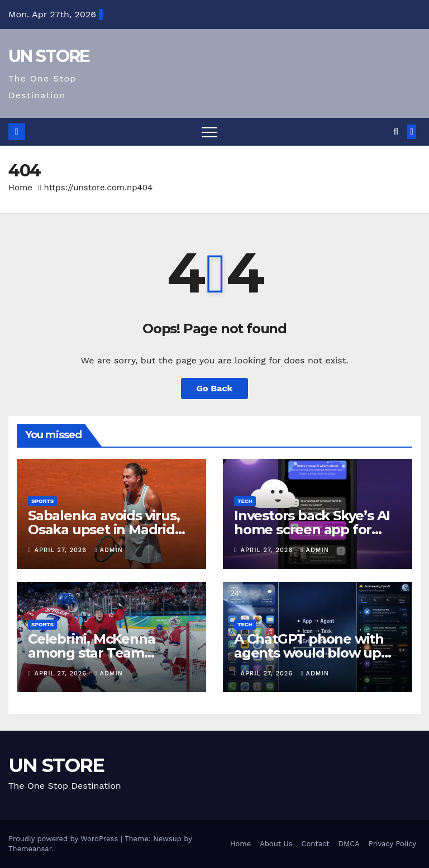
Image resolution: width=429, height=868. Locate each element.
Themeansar (30, 849)
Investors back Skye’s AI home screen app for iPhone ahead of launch (313, 529)
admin (109, 550)
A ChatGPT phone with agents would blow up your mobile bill (309, 653)
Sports (42, 501)
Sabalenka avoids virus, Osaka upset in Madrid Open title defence (104, 529)
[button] (396, 131)
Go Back (215, 388)
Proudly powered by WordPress (65, 839)
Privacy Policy (392, 844)
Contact (316, 844)
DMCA (349, 844)
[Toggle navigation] (209, 132)
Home (20, 188)
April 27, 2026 (62, 550)
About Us (276, 844)
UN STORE (49, 56)
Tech (245, 501)
